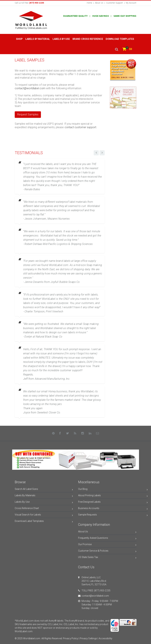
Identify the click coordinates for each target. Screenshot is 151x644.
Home (89, 3)
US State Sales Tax (107, 558)
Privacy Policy (71, 638)
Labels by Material (38, 39)
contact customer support (80, 127)
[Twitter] (68, 433)
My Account (131, 3)
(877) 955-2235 (102, 591)
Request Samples (28, 114)
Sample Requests (113, 515)
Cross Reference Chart (44, 509)
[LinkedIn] (90, 433)
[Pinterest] (53, 433)
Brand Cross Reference (88, 39)
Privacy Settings (89, 638)
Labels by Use (61, 39)
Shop (19, 39)
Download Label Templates (44, 522)
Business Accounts (113, 509)
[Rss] (75, 433)
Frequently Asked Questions (107, 538)
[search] (117, 49)
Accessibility (106, 638)
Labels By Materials (44, 496)
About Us (99, 3)
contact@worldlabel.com (30, 88)
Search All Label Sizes (44, 490)
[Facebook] (60, 433)
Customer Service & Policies (107, 551)
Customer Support (115, 3)
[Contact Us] (98, 433)
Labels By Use (44, 502)
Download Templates (120, 39)
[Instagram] (83, 433)
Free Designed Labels (113, 502)
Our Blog (113, 490)
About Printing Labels (113, 496)
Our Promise (107, 545)
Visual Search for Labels (44, 515)
